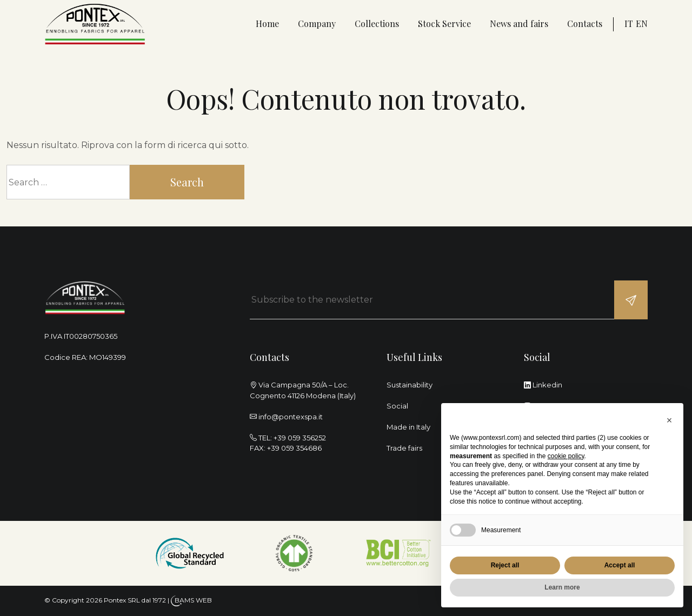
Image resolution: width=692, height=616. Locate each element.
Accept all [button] (620, 565)
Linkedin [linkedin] (543, 385)
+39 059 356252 (300, 438)
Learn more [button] (562, 587)
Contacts (585, 24)
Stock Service (444, 24)
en (642, 24)
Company (317, 24)
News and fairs (519, 24)
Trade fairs (404, 448)
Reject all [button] (505, 565)
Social (397, 406)
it (629, 24)
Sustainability (410, 385)
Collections (377, 24)
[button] (669, 420)
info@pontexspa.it (291, 417)
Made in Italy (408, 427)
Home (267, 24)
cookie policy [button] (566, 456)
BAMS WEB (193, 600)
